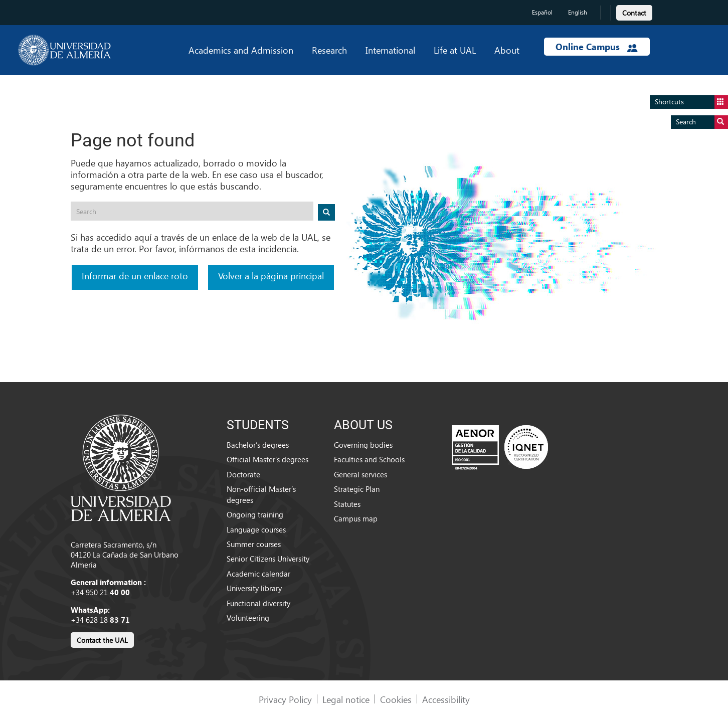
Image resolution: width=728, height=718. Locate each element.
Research (329, 50)
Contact (634, 13)
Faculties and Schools (369, 459)
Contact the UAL (102, 640)
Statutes (347, 504)
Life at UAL (455, 50)
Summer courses (254, 544)
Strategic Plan (357, 489)
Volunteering (248, 618)
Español (542, 12)
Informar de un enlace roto (135, 276)
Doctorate (243, 474)
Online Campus (597, 47)
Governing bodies (363, 445)
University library (254, 588)
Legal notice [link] (346, 699)
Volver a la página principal (271, 276)
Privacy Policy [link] (285, 699)
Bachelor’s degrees (258, 445)
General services (360, 474)
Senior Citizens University (268, 559)
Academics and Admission (241, 50)
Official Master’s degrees (267, 459)
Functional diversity (258, 603)
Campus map (356, 518)
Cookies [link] (396, 699)
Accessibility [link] (446, 699)
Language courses (256, 529)
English (578, 12)
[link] (634, 11)
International (390, 50)
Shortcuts (691, 102)
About (507, 50)
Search (702, 122)
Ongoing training (255, 514)
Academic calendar (258, 574)
